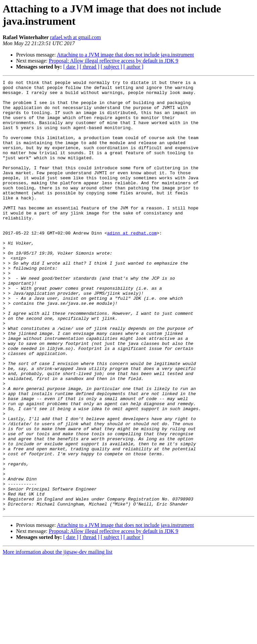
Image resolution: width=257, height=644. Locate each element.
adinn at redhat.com (132, 264)
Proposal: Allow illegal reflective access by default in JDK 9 (114, 61)
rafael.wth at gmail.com (76, 37)
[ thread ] (90, 67)
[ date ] (71, 67)
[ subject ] (111, 67)
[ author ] (134, 67)
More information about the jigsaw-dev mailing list (58, 638)
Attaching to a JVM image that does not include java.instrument (125, 55)
